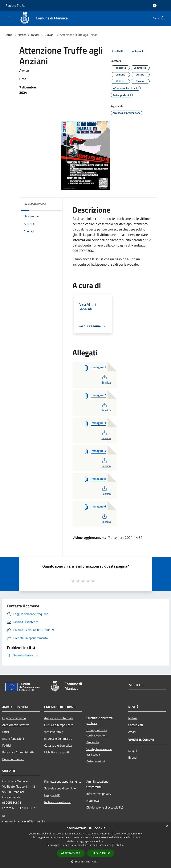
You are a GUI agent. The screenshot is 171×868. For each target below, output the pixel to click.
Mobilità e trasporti (57, 752)
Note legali (93, 801)
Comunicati (136, 725)
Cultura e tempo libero (59, 725)
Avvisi (35, 35)
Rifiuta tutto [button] (101, 853)
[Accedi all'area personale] (155, 6)
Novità (22, 35)
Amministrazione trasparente (97, 784)
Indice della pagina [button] (35, 204)
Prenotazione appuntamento (63, 781)
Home (8, 35)
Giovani (49, 35)
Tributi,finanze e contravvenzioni (97, 733)
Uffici (6, 732)
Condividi (120, 51)
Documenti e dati (13, 759)
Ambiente (93, 742)
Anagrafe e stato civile (59, 718)
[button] (86, 862)
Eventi (132, 757)
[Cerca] (163, 18)
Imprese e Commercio (58, 739)
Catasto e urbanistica (58, 745)
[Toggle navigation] (8, 18)
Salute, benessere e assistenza (99, 752)
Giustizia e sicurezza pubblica (100, 720)
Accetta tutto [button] (71, 853)
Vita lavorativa (54, 732)
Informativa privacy (99, 794)
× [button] (167, 827)
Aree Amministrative (16, 725)
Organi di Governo (14, 718)
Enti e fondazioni (13, 739)
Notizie (133, 718)
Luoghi (133, 751)
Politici (7, 745)
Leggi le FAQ (52, 795)
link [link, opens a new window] (122, 845)
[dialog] (85, 845)
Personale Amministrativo (19, 752)
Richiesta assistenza (57, 802)
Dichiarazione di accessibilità (105, 807)
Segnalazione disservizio (60, 788)
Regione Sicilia (15, 5)
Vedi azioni (139, 51)
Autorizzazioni (96, 761)
